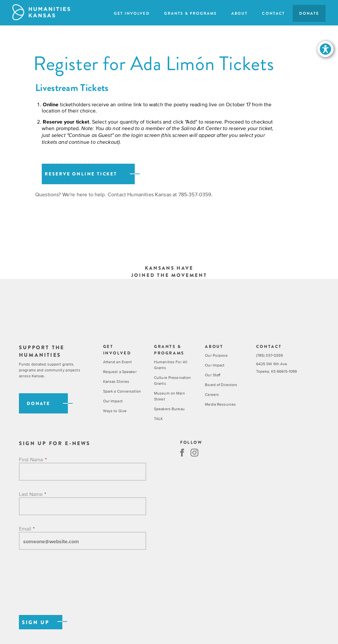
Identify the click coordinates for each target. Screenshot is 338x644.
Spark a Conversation (122, 391)
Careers (212, 395)
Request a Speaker (120, 372)
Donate (309, 13)
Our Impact (113, 401)
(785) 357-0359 (270, 355)
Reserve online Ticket (81, 174)
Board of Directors (221, 385)
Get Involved (132, 13)
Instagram (194, 453)
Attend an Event (118, 362)
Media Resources (220, 404)
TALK (158, 419)
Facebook (182, 453)
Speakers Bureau (169, 409)
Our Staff (213, 375)
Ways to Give (115, 411)
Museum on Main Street (169, 396)
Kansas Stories (116, 382)
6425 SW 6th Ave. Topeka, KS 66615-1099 (277, 368)
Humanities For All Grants (171, 365)
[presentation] (69, 589)
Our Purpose (216, 355)
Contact (273, 13)
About (239, 13)
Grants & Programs (191, 13)
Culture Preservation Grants (172, 381)
